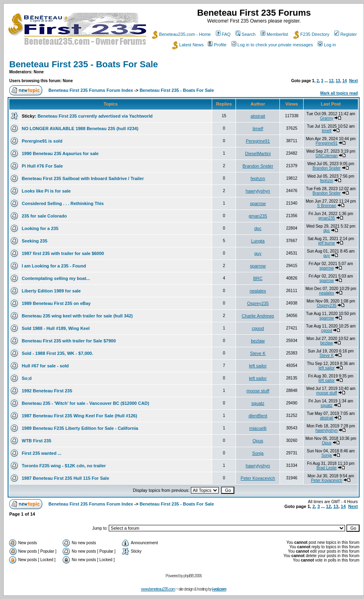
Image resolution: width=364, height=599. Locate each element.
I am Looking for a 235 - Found (54, 266)
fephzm (258, 178)
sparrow (258, 203)
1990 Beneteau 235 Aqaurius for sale (60, 153)
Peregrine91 (258, 141)
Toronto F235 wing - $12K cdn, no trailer (64, 466)
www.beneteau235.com (158, 589)
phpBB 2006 (193, 576)
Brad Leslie (327, 468)
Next (354, 81)
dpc (258, 228)
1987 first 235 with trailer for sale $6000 (63, 253)
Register (345, 34)
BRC (258, 278)
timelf (258, 129)
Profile (217, 45)
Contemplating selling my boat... (56, 278)
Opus (258, 441)
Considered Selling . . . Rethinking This (63, 203)
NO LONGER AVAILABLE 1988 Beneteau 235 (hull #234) (80, 129)
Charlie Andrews (258, 316)
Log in (327, 45)
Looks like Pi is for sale (46, 191)
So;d (27, 378)
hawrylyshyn (258, 191)
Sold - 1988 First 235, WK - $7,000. (57, 353)
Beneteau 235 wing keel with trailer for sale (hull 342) (77, 316)
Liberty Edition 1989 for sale (51, 291)
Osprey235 (258, 303)
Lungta (258, 241)
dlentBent (258, 416)
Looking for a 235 (40, 228)
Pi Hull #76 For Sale (42, 166)
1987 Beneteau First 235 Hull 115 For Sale (65, 478)
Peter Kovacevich (258, 478)
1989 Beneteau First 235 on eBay (56, 303)
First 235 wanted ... (41, 453)
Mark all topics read (339, 93)
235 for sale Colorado (44, 216)
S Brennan (326, 206)
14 (344, 81)
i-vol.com (219, 589)
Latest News (188, 45)
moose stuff (258, 391)
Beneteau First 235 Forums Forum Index (91, 90)
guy (258, 253)
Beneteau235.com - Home (181, 34)
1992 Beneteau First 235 (47, 391)
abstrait (258, 116)
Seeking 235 (35, 241)
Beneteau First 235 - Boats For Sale (84, 64)
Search (246, 34)
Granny (327, 118)
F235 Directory (311, 34)
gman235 (258, 216)
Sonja (258, 453)
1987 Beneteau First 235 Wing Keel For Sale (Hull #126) (80, 416)
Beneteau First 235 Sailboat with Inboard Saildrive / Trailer (83, 178)
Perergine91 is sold (42, 141)
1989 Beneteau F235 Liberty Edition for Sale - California (80, 428)
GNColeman (327, 156)
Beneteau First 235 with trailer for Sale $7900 (69, 341)
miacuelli (258, 428)
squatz (258, 403)
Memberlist (274, 34)
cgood (258, 328)
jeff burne (327, 243)
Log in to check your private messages (272, 45)
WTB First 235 (36, 441)
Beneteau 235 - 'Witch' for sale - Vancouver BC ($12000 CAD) (85, 403)
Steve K (258, 353)
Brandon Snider (258, 166)
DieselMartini (258, 153)
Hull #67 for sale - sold (45, 366)
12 (331, 81)
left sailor (258, 366)
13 (338, 81)
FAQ (223, 34)
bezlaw (258, 341)
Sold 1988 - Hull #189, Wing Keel (56, 328)
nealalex (258, 291)
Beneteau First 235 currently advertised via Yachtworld (95, 116)
